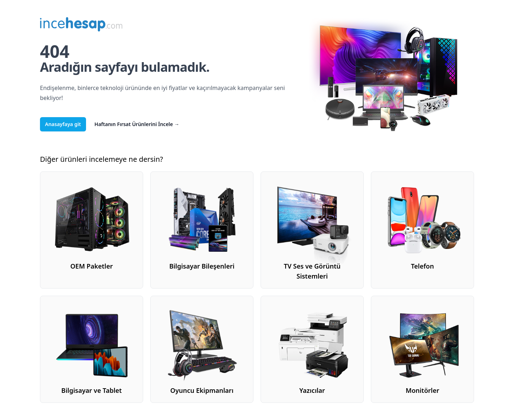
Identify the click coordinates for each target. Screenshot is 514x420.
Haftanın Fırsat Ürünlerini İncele (137, 124)
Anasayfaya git (63, 124)
